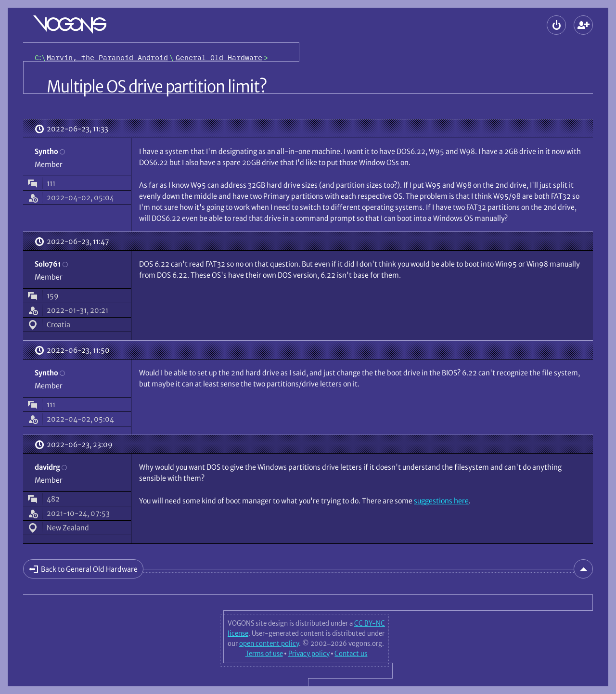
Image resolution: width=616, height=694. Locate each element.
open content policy (269, 643)
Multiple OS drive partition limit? (157, 87)
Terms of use (264, 654)
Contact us (351, 654)
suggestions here (441, 501)
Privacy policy (309, 654)
